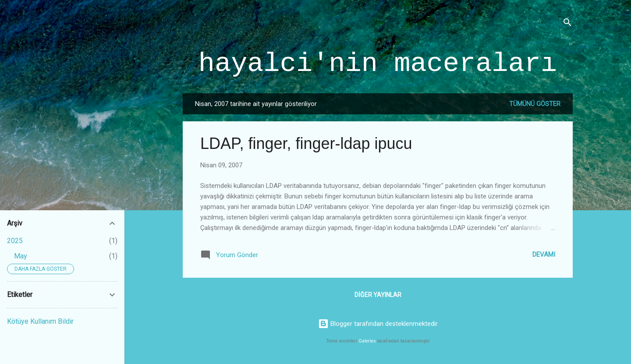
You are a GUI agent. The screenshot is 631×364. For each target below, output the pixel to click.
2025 (15, 241)
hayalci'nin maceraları (378, 64)
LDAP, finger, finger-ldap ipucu (306, 143)
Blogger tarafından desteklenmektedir (378, 324)
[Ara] (567, 24)
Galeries (367, 341)
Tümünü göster (535, 104)
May (21, 256)
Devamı (544, 254)
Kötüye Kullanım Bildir (40, 321)
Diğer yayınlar (378, 295)
